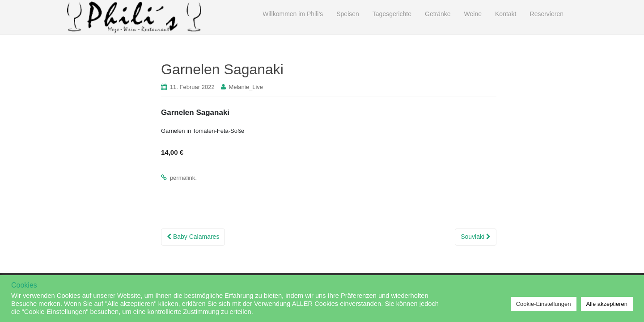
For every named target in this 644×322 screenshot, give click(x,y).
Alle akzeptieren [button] (607, 304)
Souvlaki (476, 237)
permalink (182, 178)
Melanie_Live (246, 87)
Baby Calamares (193, 237)
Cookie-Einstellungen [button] (544, 304)
